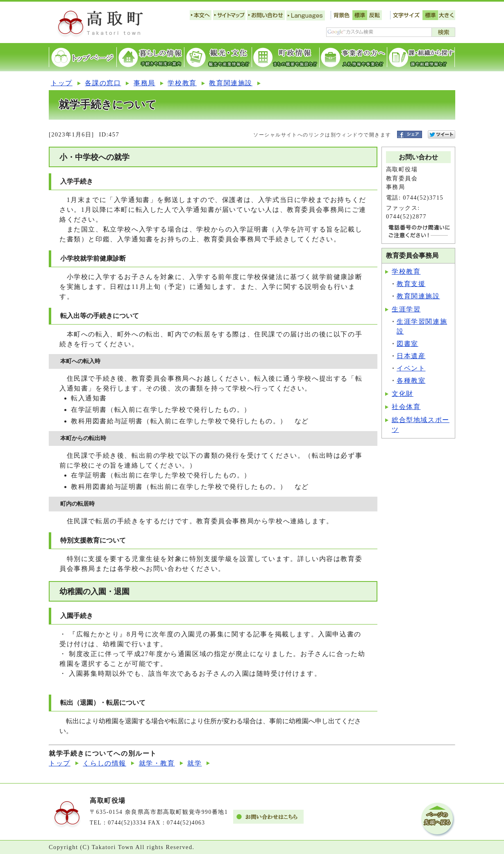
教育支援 (411, 284)
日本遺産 (411, 356)
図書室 (408, 344)
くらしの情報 (104, 763)
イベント (411, 368)
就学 (194, 763)
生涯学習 (406, 309)
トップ (62, 83)
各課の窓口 (103, 83)
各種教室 (411, 380)
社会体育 (406, 407)
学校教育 (182, 83)
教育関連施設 (231, 83)
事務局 (144, 83)
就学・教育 (157, 763)
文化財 (403, 394)
